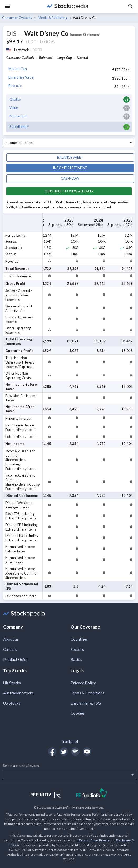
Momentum (18, 116)
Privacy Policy (83, 683)
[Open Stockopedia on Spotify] (75, 752)
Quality (15, 99)
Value (14, 108)
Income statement (70, 168)
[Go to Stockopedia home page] (67, 6)
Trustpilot (70, 741)
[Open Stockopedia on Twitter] (64, 752)
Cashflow (70, 178)
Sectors (77, 649)
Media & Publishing (53, 18)
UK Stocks (12, 683)
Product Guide (16, 659)
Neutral (82, 58)
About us (11, 639)
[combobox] (69, 143)
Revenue (15, 86)
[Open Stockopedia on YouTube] (87, 752)
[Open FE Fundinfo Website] (92, 794)
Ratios (76, 659)
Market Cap (18, 69)
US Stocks (12, 703)
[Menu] (7, 6)
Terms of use (88, 840)
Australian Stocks (18, 693)
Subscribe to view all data (69, 191)
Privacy (104, 840)
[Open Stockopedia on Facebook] (52, 752)
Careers (10, 649)
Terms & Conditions (88, 693)
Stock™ (19, 127)
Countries (79, 639)
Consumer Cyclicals (17, 18)
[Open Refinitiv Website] (51, 795)
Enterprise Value (21, 77)
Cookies (78, 713)
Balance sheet (70, 157)
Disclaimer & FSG (86, 703)
